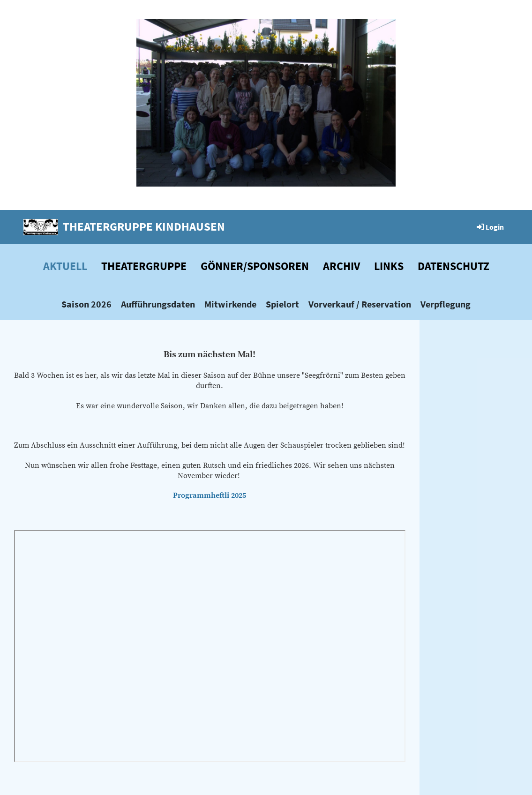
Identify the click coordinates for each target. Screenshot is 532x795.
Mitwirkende (230, 304)
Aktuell (65, 266)
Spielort (282, 304)
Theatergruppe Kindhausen (144, 226)
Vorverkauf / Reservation (360, 304)
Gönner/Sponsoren (255, 266)
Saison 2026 (86, 304)
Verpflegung (446, 304)
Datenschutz (453, 266)
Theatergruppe (144, 266)
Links (389, 266)
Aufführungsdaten (158, 304)
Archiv (341, 266)
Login (490, 227)
